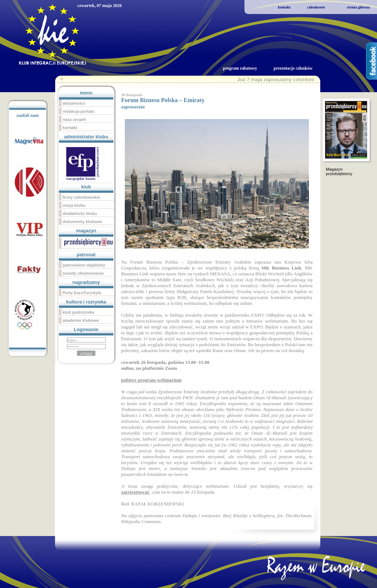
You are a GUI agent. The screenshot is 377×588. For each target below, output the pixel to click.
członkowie (316, 7)
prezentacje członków (293, 68)
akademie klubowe (81, 320)
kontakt (284, 7)
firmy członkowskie (82, 197)
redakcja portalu (78, 111)
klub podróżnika (78, 312)
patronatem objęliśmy (84, 265)
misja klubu (74, 205)
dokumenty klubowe (82, 222)
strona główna (358, 7)
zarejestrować (135, 492)
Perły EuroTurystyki (82, 293)
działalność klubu (80, 213)
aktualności (74, 103)
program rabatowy (240, 68)
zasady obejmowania (83, 273)
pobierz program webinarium (151, 380)
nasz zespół (74, 119)
